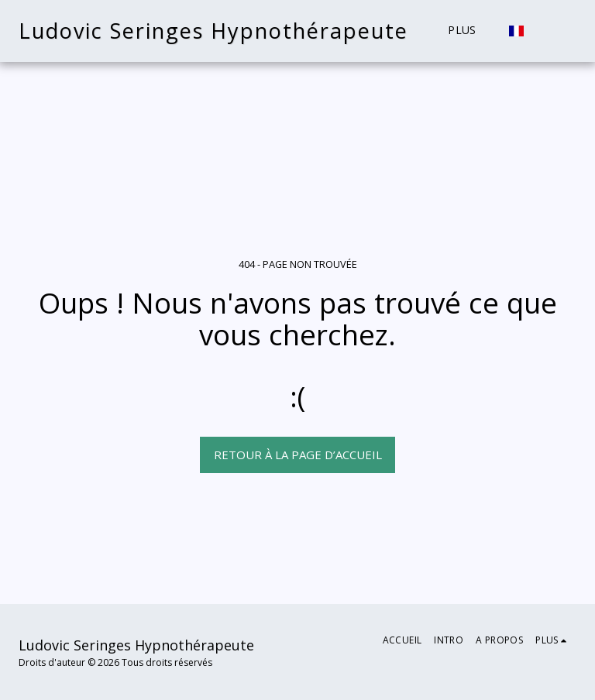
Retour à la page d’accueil (298, 455)
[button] (565, 31)
